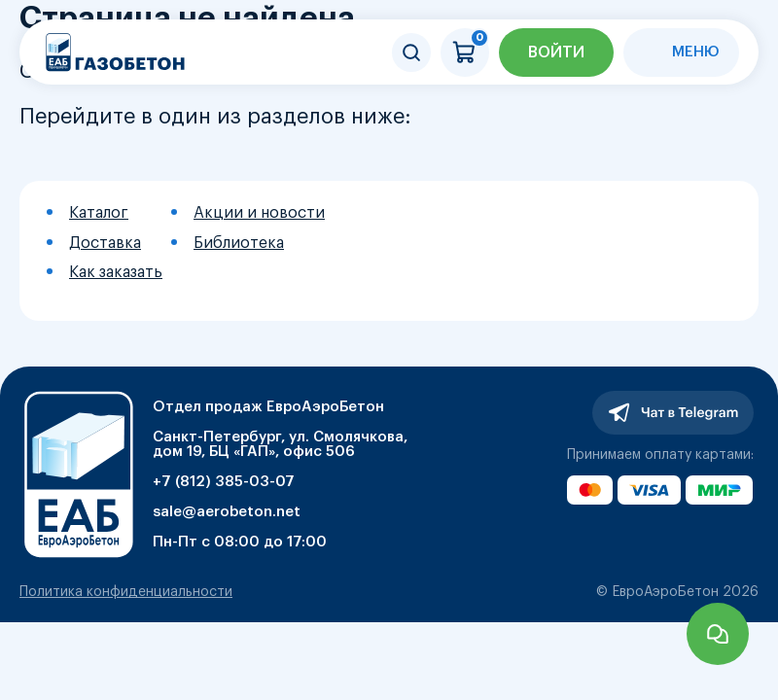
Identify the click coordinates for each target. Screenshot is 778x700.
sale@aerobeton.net (227, 512)
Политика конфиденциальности (126, 592)
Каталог (99, 213)
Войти (556, 52)
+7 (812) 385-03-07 (224, 482)
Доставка (105, 243)
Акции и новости (259, 213)
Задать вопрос (718, 634)
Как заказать (116, 272)
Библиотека (239, 243)
